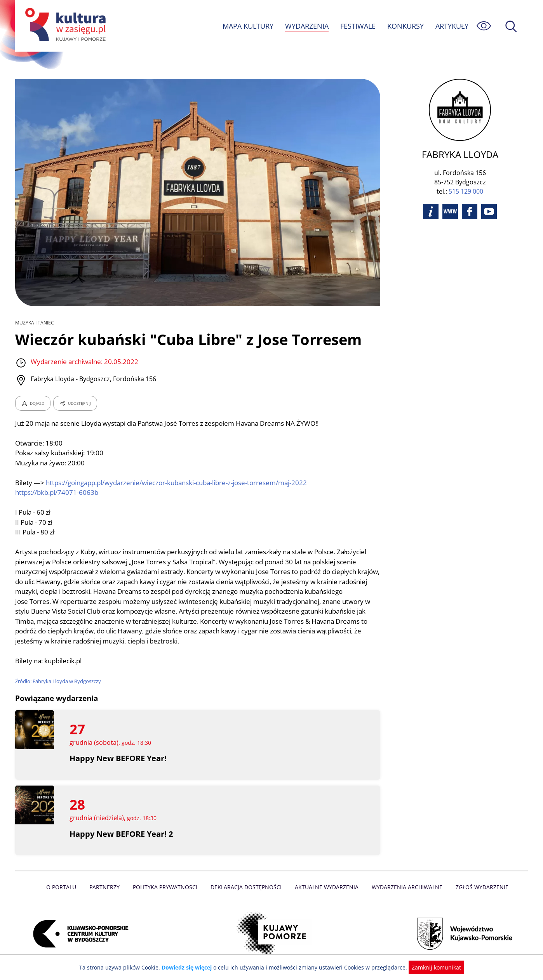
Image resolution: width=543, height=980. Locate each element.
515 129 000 (466, 191)
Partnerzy (107, 887)
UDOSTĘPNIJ (75, 403)
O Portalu (65, 887)
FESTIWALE (358, 26)
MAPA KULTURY (247, 26)
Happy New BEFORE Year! (118, 758)
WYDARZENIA (306, 26)
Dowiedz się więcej (190, 967)
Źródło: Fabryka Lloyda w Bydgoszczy (58, 681)
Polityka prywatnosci (167, 887)
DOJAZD (33, 403)
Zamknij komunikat (432, 967)
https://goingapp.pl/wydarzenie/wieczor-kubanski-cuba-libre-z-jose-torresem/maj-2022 (179, 483)
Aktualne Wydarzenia (326, 887)
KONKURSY (405, 26)
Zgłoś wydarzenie (479, 887)
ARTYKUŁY (452, 26)
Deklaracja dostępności (247, 887)
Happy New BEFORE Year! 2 (122, 834)
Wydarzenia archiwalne (405, 887)
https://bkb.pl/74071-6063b (57, 492)
